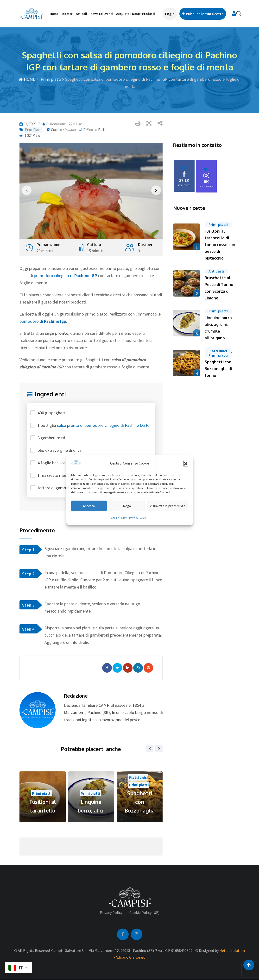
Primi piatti (50, 79)
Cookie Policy (119, 518)
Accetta (89, 506)
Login (170, 14)
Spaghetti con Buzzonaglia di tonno (218, 369)
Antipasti (216, 271)
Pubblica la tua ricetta (203, 14)
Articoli (82, 14)
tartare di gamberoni (56, 488)
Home (54, 14)
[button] (186, 463)
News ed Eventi (102, 14)
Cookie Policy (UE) (144, 912)
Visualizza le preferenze (168, 506)
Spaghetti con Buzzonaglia (140, 802)
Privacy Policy (138, 518)
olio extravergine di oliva (60, 450)
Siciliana (69, 130)
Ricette (67, 14)
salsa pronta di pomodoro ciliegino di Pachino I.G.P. (103, 425)
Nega (127, 506)
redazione (58, 124)
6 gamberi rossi (51, 438)
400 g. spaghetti (52, 413)
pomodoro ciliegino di (65, 276)
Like (75, 124)
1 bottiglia (93, 425)
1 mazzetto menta (54, 475)
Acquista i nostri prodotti (136, 14)
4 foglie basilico (52, 463)
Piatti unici (138, 777)
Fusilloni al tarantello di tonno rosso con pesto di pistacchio (220, 245)
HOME (27, 79)
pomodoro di (43, 321)
